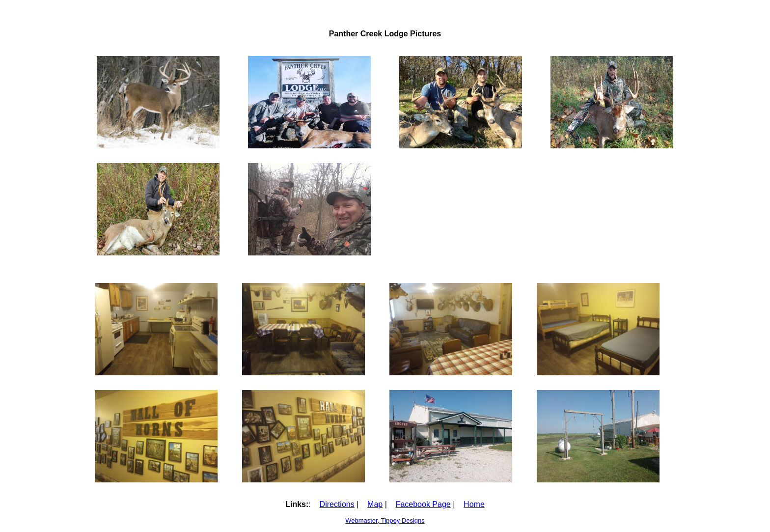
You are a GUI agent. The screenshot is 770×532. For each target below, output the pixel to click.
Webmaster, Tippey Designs (385, 520)
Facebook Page (423, 504)
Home (474, 504)
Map (375, 504)
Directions (337, 504)
